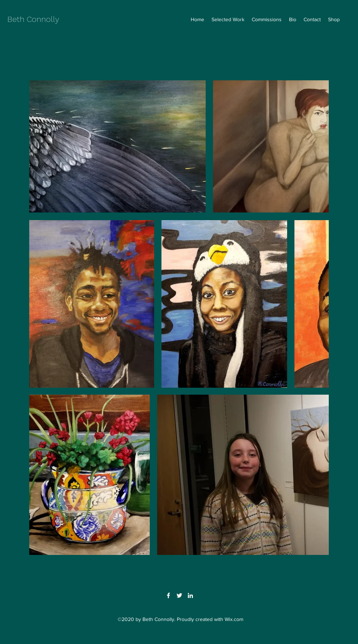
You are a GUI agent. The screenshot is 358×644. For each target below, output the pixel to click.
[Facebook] (168, 595)
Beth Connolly (33, 19)
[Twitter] (179, 595)
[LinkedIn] (190, 595)
